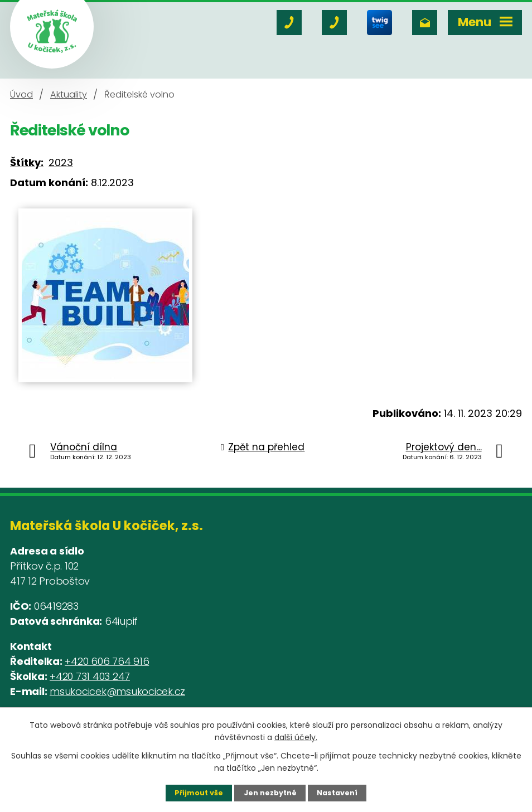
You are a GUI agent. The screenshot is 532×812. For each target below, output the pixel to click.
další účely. (296, 737)
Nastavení (337, 793)
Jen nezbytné (270, 793)
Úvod (21, 94)
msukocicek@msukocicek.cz (117, 691)
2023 (61, 162)
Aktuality (69, 94)
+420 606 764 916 (107, 661)
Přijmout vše (199, 793)
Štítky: (27, 162)
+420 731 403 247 (90, 676)
